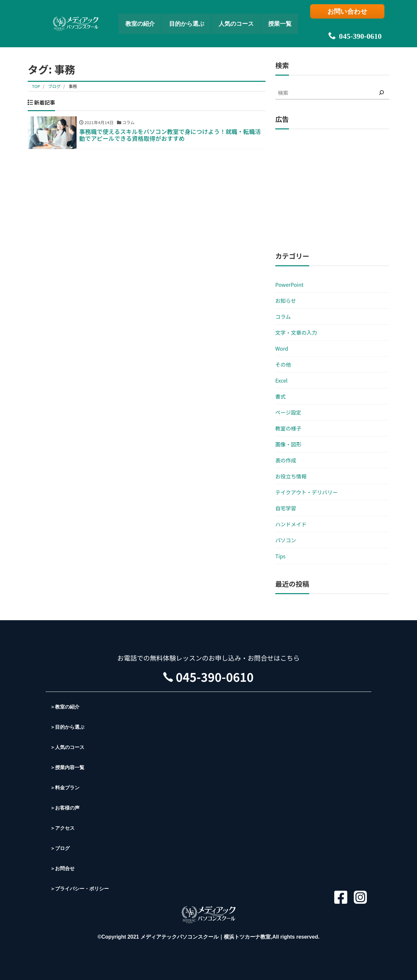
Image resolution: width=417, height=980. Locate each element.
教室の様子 (288, 428)
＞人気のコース (68, 747)
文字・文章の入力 (296, 332)
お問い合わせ (350, 12)
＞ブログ (61, 848)
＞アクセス (63, 828)
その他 (283, 364)
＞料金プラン (66, 788)
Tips (280, 556)
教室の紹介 (129, 18)
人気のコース (242, 18)
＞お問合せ (63, 868)
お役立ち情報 (291, 476)
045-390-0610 (350, 26)
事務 (73, 86)
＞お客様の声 (66, 808)
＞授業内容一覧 (68, 767)
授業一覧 (292, 18)
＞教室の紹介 (66, 707)
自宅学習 (286, 508)
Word (282, 348)
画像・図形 (288, 444)
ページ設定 (288, 412)
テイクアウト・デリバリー (307, 492)
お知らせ (286, 300)
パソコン (286, 540)
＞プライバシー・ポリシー (81, 889)
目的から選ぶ (183, 18)
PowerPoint (289, 285)
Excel (281, 380)
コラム (283, 316)
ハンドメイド (291, 524)
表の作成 (286, 460)
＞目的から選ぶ (68, 727)
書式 (280, 396)
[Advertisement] (332, 191)
